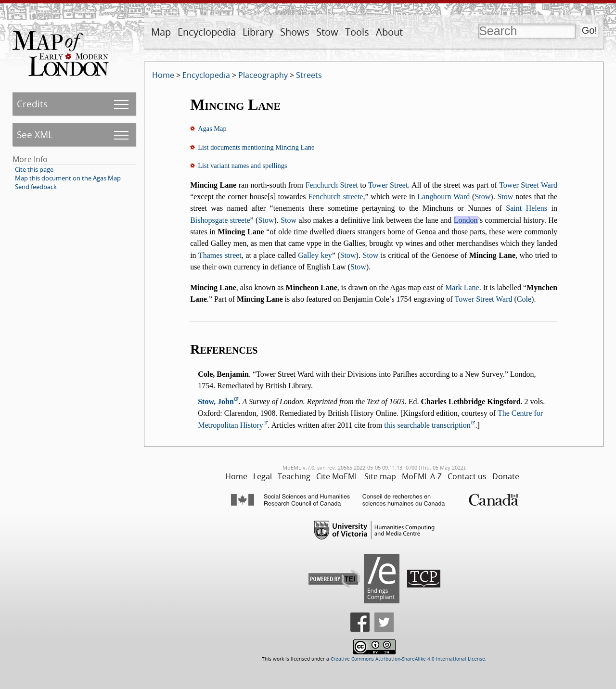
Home (163, 75)
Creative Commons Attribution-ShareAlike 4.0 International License (408, 659)
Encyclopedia (207, 32)
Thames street (220, 255)
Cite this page (34, 169)
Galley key (315, 255)
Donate (506, 476)
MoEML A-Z (422, 476)
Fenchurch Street (331, 185)
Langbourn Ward (443, 197)
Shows (295, 32)
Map (161, 32)
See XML (35, 134)
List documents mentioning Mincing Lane (256, 147)
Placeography (263, 75)
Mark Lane (462, 287)
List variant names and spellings (242, 166)
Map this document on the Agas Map (68, 178)
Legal (263, 476)
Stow (327, 32)
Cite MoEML (337, 476)
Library (258, 32)
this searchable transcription (427, 425)
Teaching (294, 476)
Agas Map (212, 128)
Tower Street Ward (528, 185)
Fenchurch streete (335, 197)
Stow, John (216, 402)
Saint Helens (526, 208)
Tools (357, 32)
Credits (32, 104)
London (466, 220)
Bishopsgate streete (220, 220)
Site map (380, 476)
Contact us (467, 476)
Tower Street (388, 185)
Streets (309, 75)
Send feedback (36, 187)
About (389, 32)
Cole (524, 299)
